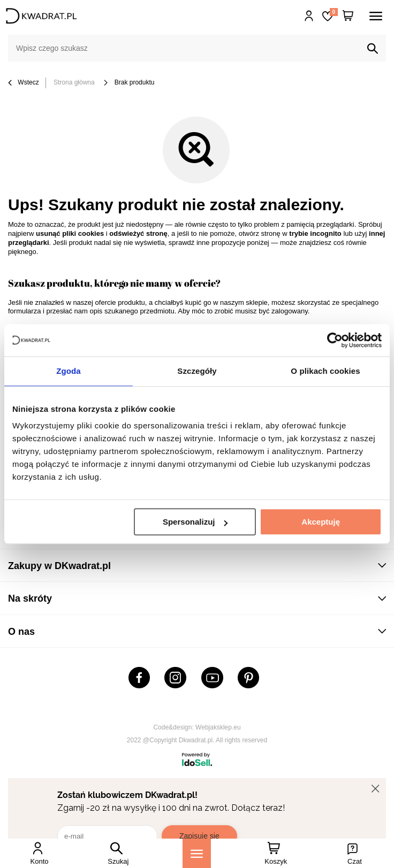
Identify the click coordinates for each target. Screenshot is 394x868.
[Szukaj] (373, 49)
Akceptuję (321, 522)
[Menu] (197, 853)
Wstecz (24, 83)
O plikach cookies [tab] (325, 371)
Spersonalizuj (195, 522)
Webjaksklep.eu (218, 727)
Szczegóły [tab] (197, 371)
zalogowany (290, 311)
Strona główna (74, 82)
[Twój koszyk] (348, 16)
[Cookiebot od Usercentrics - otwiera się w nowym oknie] (335, 340)
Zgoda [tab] (69, 371)
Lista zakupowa (334, 12)
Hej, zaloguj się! (309, 16)
